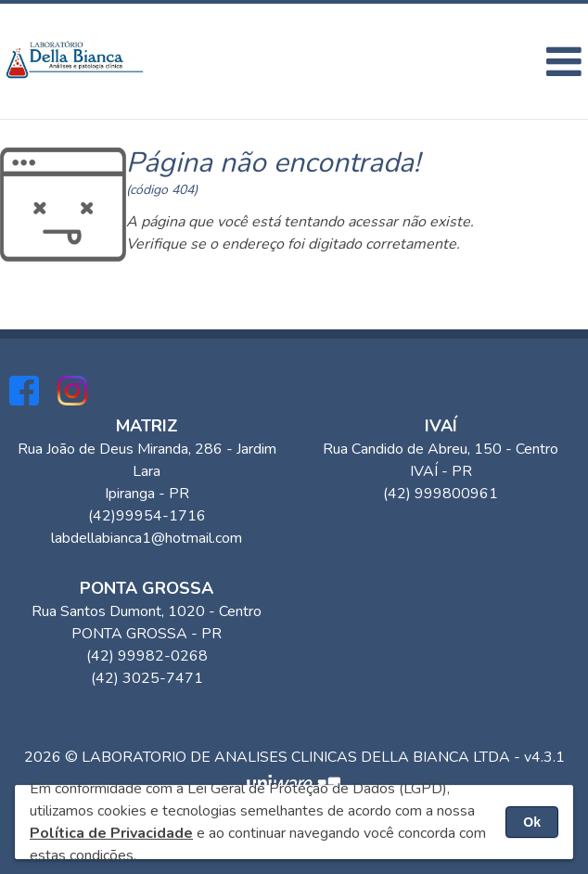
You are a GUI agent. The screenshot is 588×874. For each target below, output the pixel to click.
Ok (532, 822)
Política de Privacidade (111, 833)
